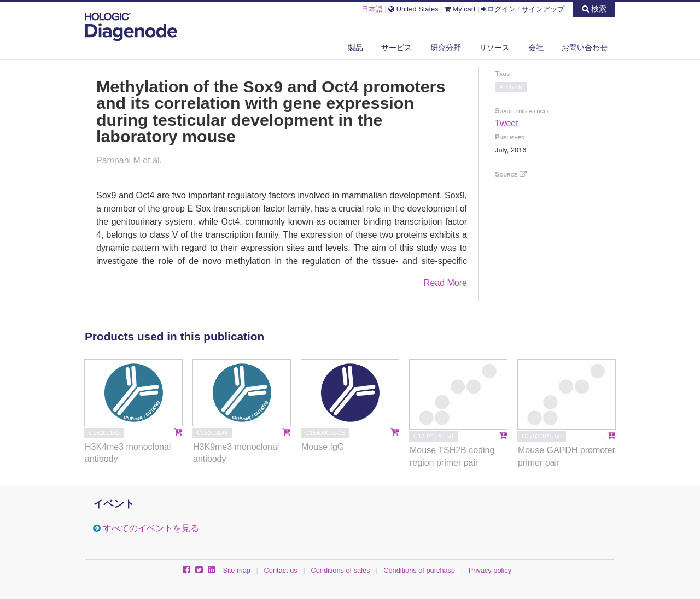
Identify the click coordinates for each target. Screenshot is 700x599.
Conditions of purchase (419, 570)
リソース (494, 48)
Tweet (507, 123)
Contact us (281, 570)
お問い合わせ (585, 48)
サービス (396, 48)
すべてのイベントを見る (151, 528)
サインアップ (543, 9)
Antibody (511, 87)
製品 (355, 48)
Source (511, 174)
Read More (445, 283)
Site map (237, 570)
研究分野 (446, 48)
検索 (594, 9)
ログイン (498, 9)
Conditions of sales (340, 570)
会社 (536, 48)
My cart (460, 9)
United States (413, 9)
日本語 (372, 9)
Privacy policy (490, 570)
